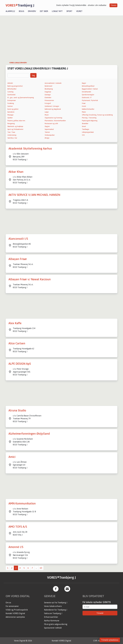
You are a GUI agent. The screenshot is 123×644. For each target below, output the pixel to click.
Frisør (84, 103)
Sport (69, 11)
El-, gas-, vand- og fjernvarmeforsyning (21, 98)
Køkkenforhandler (88, 109)
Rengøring (11, 123)
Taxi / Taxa (11, 132)
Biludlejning (49, 89)
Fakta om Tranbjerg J (53, 613)
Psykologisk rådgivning (90, 121)
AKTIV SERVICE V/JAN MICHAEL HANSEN (34, 195)
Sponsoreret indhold (53, 628)
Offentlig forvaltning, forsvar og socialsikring (97, 115)
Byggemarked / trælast (90, 89)
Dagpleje (48, 92)
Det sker (44, 11)
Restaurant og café (51, 123)
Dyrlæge (48, 95)
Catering (10, 92)
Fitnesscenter (49, 100)
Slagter (47, 126)
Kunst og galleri (13, 109)
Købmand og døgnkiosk (53, 109)
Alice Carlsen (17, 343)
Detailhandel (86, 92)
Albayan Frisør (18, 259)
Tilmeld (113, 5)
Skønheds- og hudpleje (15, 126)
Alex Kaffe (15, 323)
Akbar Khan (16, 172)
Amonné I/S (16, 547)
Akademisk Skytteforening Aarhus (30, 148)
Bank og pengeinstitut (15, 86)
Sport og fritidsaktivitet (15, 129)
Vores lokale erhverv (53, 606)
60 (41, 568)
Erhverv (32, 11)
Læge (47, 112)
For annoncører (12, 606)
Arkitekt (10, 83)
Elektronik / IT (87, 98)
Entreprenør (12, 100)
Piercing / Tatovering (89, 118)
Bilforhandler (12, 89)
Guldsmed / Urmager (52, 106)
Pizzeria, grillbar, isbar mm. (16, 121)
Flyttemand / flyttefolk (90, 100)
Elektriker (48, 98)
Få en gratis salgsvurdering (56, 624)
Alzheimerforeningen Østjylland (29, 434)
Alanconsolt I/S (18, 239)
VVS (83, 135)
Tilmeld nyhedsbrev (110, 640)
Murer (47, 115)
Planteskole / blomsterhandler (55, 121)
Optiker (10, 118)
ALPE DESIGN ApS (20, 364)
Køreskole (11, 112)
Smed (84, 126)
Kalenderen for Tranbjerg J (56, 610)
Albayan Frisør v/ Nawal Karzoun (30, 279)
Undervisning (12, 135)
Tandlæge (86, 129)
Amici (12, 457)
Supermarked (49, 129)
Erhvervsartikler (51, 617)
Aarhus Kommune (52, 621)
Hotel (84, 106)
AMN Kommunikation (22, 503)
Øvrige (47, 138)
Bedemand (48, 86)
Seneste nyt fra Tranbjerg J (56, 603)
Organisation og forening (53, 118)
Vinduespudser (50, 135)
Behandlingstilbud (88, 86)
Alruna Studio (17, 410)
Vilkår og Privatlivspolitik (17, 610)
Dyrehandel (11, 95)
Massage (10, 115)
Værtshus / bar (12, 138)
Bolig (22, 11)
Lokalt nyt (57, 11)
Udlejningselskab (88, 132)
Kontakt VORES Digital (15, 613)
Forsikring (11, 103)
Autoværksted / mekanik (53, 83)
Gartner (10, 106)
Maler (84, 112)
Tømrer (47, 132)
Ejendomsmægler (88, 95)
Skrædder (85, 123)
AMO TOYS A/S (18, 527)
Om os (8, 603)
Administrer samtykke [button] (15, 617)
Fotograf (48, 103)
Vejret (79, 11)
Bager (84, 83)
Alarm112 (10, 11)
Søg (33, 75)
